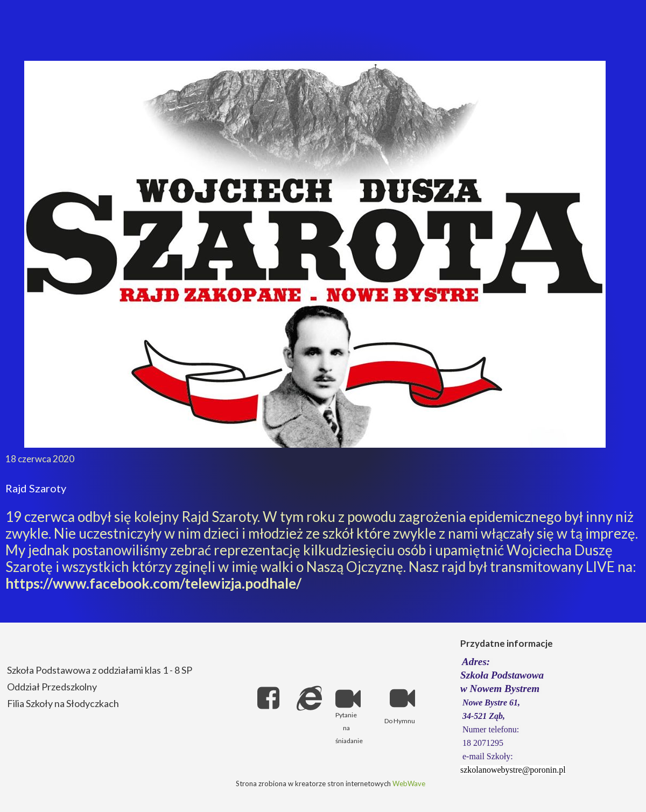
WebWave (409, 783)
